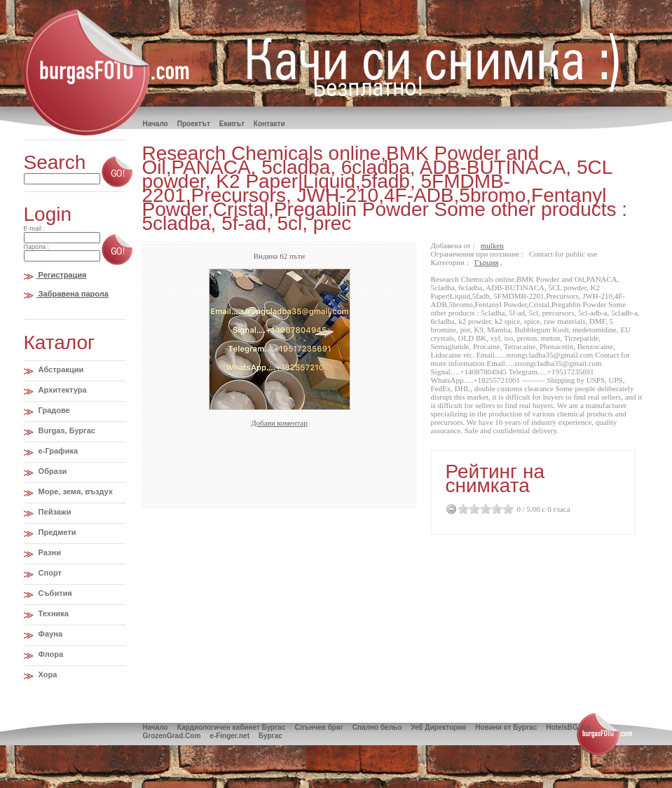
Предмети (56, 532)
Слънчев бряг (318, 727)
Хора (47, 674)
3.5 (494, 509)
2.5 (483, 509)
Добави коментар (279, 423)
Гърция (486, 262)
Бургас (270, 736)
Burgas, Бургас (66, 430)
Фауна (49, 634)
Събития (54, 593)
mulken (492, 245)
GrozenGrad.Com (172, 736)
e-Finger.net (229, 736)
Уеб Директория (438, 727)
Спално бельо (377, 727)
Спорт (49, 573)
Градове (53, 410)
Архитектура (62, 390)
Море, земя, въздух (75, 491)
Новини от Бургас (506, 727)
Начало (156, 727)
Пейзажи (54, 512)
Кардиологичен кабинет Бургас (232, 727)
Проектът (194, 124)
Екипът (232, 124)
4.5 (505, 509)
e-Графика (57, 451)
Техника (53, 613)
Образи (52, 471)
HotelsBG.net (568, 727)
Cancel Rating (452, 509)
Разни (49, 552)
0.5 (460, 509)
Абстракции (60, 369)
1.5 (472, 509)
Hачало (156, 124)
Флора (50, 654)
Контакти (269, 124)
